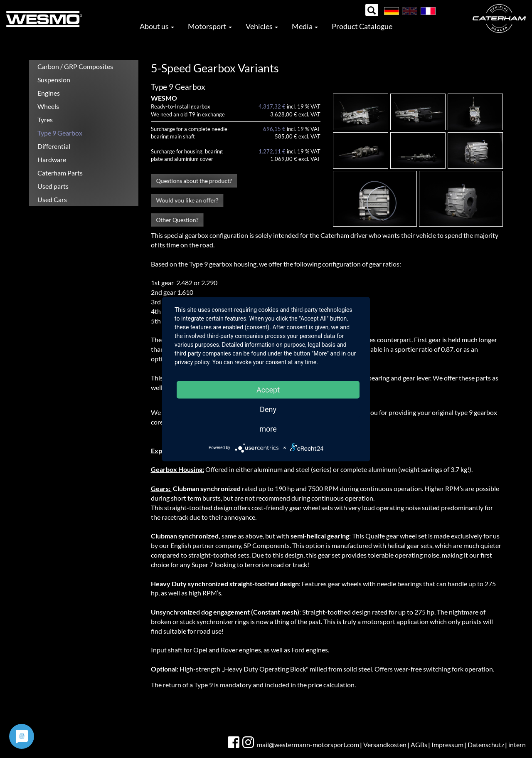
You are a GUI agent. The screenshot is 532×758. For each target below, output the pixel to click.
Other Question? (177, 220)
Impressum (447, 744)
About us (157, 26)
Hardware (52, 159)
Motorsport (210, 26)
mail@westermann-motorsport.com (308, 744)
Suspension (54, 80)
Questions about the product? (194, 181)
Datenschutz (486, 744)
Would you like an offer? (187, 200)
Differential (54, 146)
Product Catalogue (362, 26)
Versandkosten (385, 744)
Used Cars (52, 199)
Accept (268, 389)
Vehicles (262, 26)
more (268, 428)
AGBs (419, 744)
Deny (268, 409)
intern (517, 744)
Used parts (53, 186)
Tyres (45, 120)
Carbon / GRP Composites (75, 66)
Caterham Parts (60, 173)
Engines (49, 93)
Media (305, 26)
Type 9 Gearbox (60, 133)
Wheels (48, 106)
